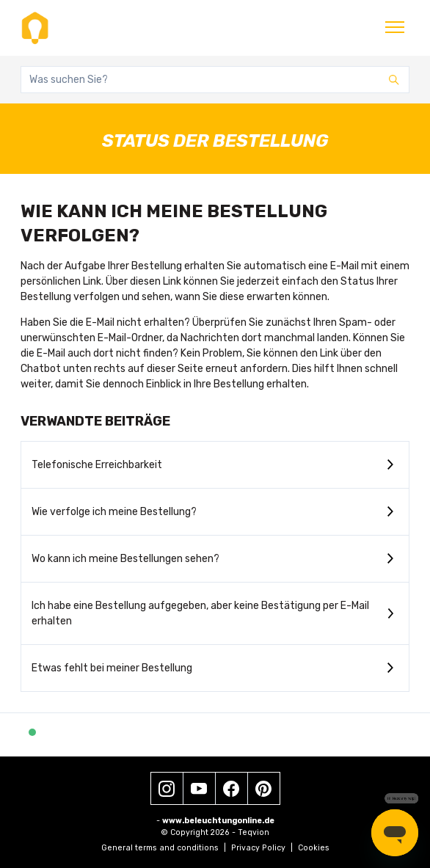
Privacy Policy (262, 848)
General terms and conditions (164, 848)
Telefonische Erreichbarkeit (97, 465)
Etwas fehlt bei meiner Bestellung (112, 668)
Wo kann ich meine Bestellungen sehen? (125, 559)
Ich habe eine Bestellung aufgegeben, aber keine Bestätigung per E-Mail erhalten (200, 613)
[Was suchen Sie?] (215, 80)
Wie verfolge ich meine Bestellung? (114, 512)
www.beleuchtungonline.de (218, 821)
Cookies (314, 848)
